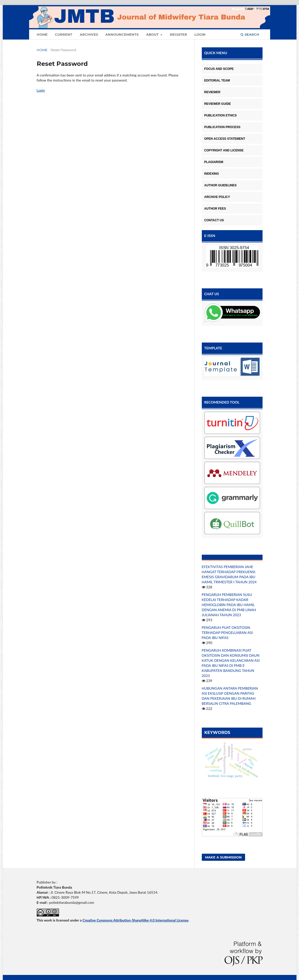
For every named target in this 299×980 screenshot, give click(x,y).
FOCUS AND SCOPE (219, 69)
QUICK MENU (216, 53)
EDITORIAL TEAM (217, 81)
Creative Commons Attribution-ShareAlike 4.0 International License (135, 920)
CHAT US (212, 294)
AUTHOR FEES (215, 209)
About (153, 34)
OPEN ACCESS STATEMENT (225, 139)
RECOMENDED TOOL (222, 402)
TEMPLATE (213, 348)
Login (200, 34)
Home (42, 34)
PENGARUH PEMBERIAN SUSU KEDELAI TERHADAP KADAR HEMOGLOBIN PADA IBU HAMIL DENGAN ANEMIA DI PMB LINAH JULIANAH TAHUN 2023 (229, 605)
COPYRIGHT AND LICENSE (224, 150)
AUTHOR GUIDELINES (221, 185)
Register (178, 34)
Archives (89, 34)
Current (64, 34)
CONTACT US (214, 220)
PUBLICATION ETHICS (221, 115)
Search (250, 34)
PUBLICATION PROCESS (222, 127)
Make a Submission (223, 857)
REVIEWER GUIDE (218, 104)
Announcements (122, 34)
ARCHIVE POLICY (217, 197)
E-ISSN (210, 236)
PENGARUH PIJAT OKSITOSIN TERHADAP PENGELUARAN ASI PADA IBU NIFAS (227, 633)
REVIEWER (212, 92)
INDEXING (212, 174)
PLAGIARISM (214, 162)
